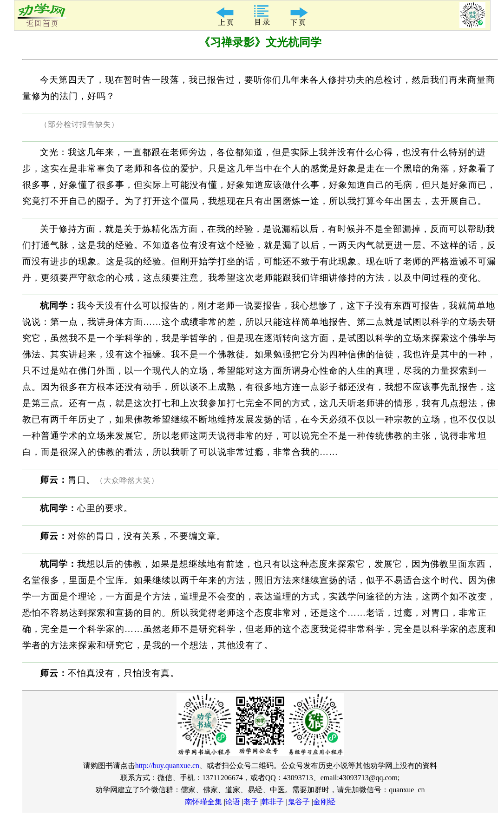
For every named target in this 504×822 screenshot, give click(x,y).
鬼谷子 (299, 802)
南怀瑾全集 (203, 802)
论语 (233, 802)
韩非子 (273, 802)
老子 (251, 802)
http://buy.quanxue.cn (167, 766)
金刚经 (324, 802)
